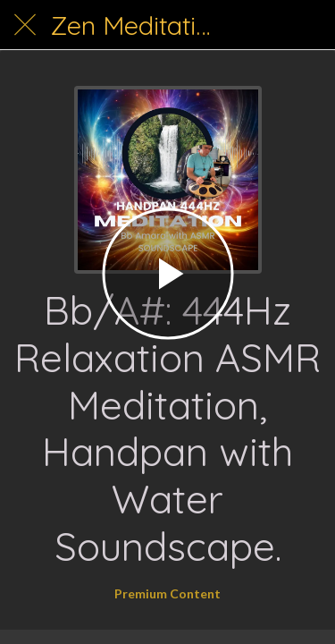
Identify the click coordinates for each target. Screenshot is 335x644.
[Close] (25, 25)
